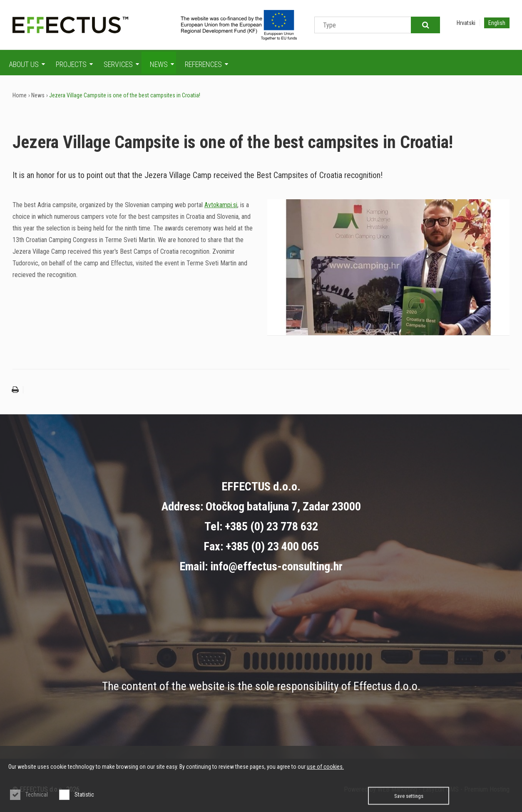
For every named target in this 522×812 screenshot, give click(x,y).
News (162, 64)
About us (27, 64)
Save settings (409, 796)
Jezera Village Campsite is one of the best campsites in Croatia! (125, 95)
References (206, 64)
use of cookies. (325, 767)
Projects (74, 64)
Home (20, 95)
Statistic (84, 795)
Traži (425, 25)
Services (121, 64)
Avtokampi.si (221, 205)
